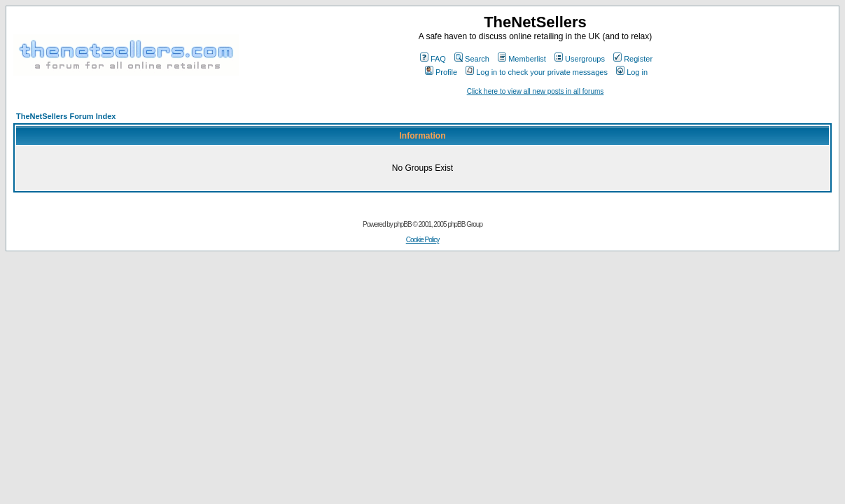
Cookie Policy (423, 240)
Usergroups (580, 59)
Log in (632, 72)
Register (633, 59)
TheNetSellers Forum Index (66, 116)
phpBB (403, 224)
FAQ (433, 59)
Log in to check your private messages (537, 72)
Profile (441, 72)
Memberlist (522, 59)
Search (472, 59)
